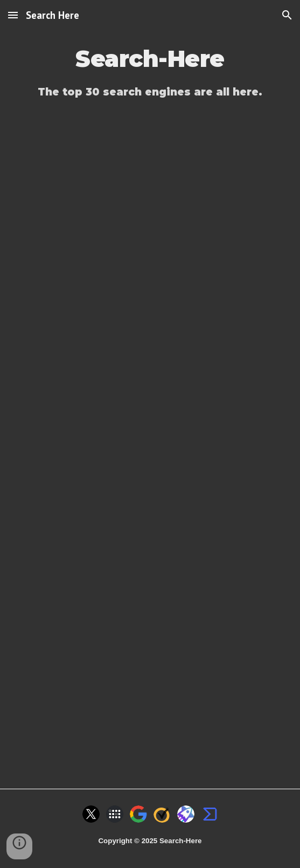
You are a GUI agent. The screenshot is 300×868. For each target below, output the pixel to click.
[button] (13, 15)
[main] (150, 59)
